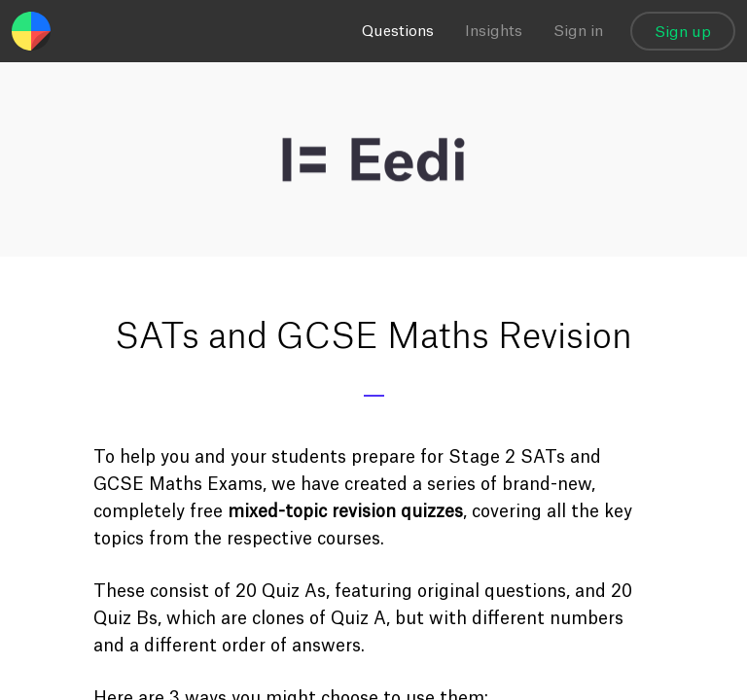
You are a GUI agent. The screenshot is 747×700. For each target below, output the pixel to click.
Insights (494, 32)
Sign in (578, 32)
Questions (398, 32)
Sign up (683, 33)
